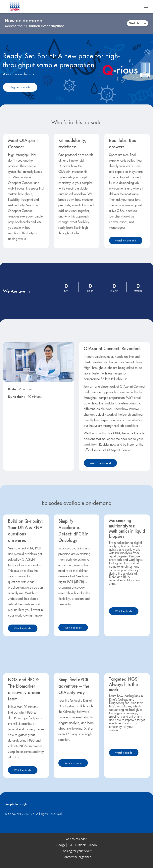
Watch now (138, 23)
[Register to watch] (20, 87)
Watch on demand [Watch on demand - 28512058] (126, 240)
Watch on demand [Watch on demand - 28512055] (100, 463)
